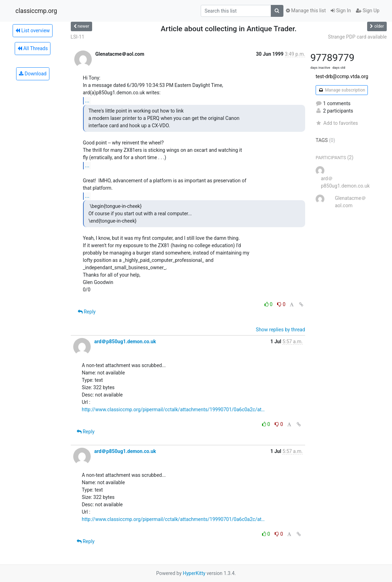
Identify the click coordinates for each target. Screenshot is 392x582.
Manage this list (306, 11)
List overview (33, 31)
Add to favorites (337, 123)
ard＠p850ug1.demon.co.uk (125, 341)
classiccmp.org (36, 11)
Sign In (341, 11)
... (87, 100)
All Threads (33, 48)
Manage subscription (342, 90)
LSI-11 (78, 37)
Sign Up (368, 11)
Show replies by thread (280, 330)
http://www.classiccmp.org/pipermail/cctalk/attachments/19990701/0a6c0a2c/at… (173, 410)
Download (33, 74)
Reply (87, 312)
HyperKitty (194, 573)
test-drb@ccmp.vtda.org (342, 76)
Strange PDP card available (357, 37)
